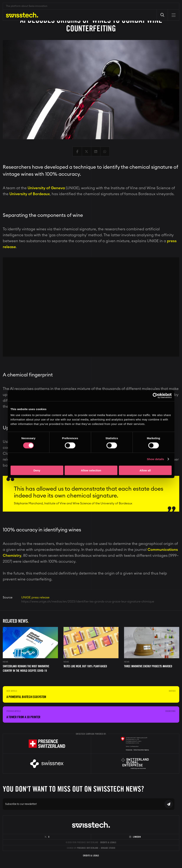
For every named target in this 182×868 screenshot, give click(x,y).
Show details (155, 459)
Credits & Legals (108, 842)
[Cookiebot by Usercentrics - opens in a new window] (155, 396)
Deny (37, 470)
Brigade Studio (108, 848)
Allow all (145, 470)
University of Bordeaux (30, 194)
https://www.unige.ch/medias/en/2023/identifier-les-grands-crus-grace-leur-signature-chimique (88, 602)
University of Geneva (46, 188)
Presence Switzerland (88, 848)
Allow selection (91, 470)
